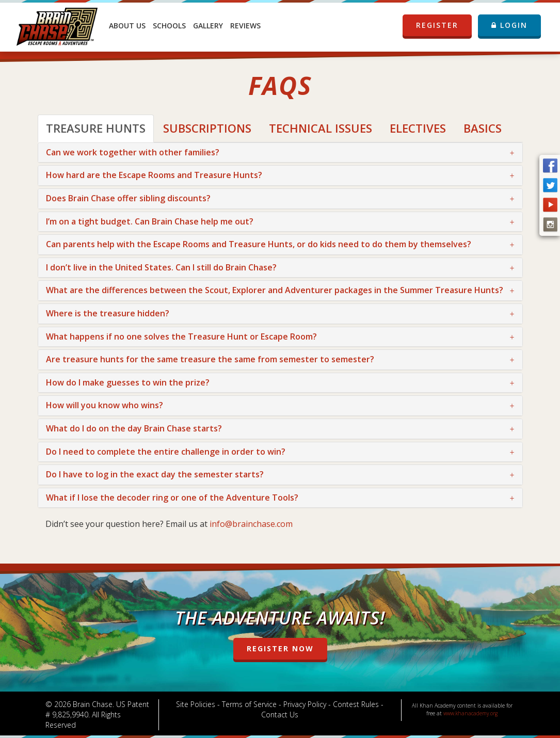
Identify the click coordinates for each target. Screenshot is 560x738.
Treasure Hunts (96, 128)
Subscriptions (207, 128)
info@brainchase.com (251, 524)
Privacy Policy (305, 704)
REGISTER (437, 25)
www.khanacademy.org (470, 713)
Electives (418, 128)
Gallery (208, 26)
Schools (169, 26)
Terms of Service (249, 704)
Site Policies (196, 704)
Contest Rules (356, 704)
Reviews (245, 26)
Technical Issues (321, 128)
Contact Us (280, 715)
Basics (483, 128)
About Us (127, 26)
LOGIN (509, 25)
